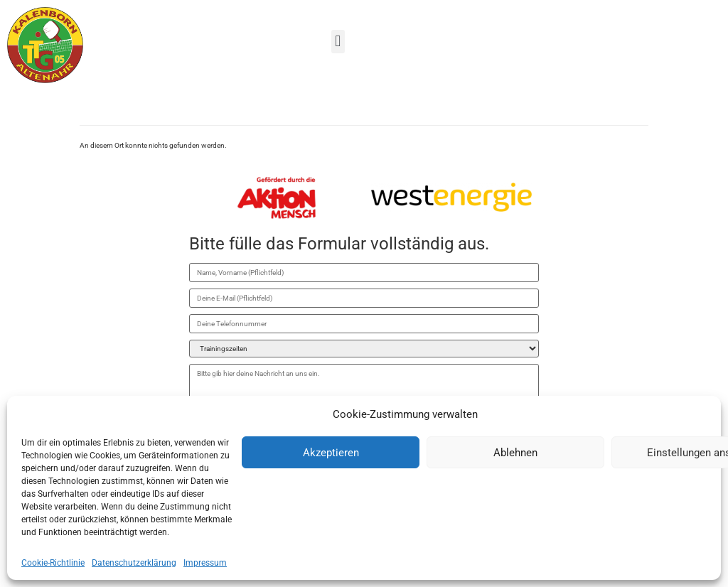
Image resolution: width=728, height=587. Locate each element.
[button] (338, 42)
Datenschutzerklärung (134, 563)
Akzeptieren (331, 453)
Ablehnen (515, 453)
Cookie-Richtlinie (53, 563)
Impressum (205, 563)
